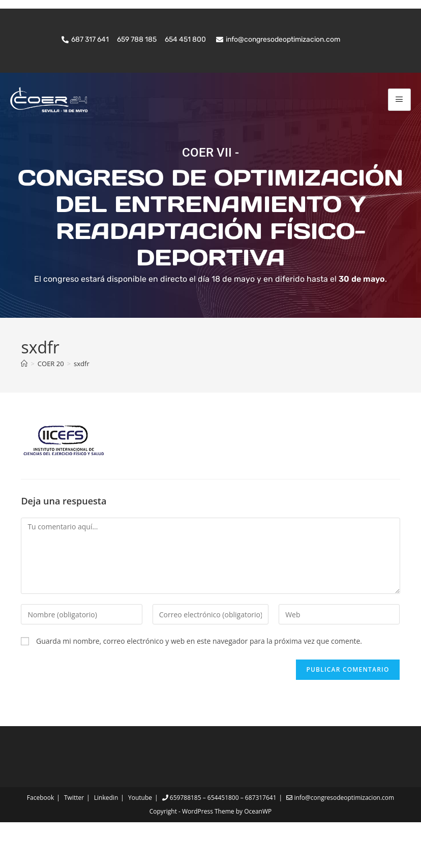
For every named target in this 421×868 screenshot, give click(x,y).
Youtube (140, 843)
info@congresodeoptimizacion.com (340, 843)
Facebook (40, 843)
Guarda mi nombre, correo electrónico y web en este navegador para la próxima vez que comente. (199, 686)
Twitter (74, 843)
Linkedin (106, 843)
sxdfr (82, 409)
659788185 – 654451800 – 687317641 (219, 843)
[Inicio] (24, 409)
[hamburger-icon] (399, 99)
